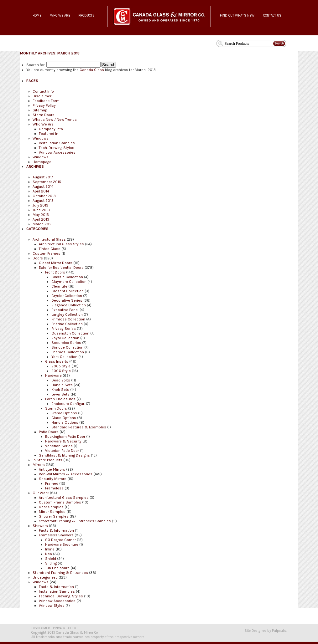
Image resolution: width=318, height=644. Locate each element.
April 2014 (41, 191)
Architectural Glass (49, 239)
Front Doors (55, 272)
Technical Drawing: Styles (61, 596)
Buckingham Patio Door (65, 437)
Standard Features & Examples (79, 427)
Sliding (51, 563)
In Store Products (47, 460)
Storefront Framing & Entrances (60, 573)
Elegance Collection (69, 305)
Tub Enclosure (57, 568)
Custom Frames (47, 253)
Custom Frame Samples (60, 502)
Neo (49, 554)
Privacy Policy (44, 105)
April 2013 (41, 219)
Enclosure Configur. (68, 404)
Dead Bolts (61, 380)
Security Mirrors (53, 479)
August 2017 (43, 177)
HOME (37, 15)
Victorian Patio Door (62, 451)
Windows (41, 138)
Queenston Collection (70, 333)
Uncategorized (45, 577)
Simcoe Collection (67, 347)
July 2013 (40, 205)
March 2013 (43, 224)
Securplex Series (66, 343)
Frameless (54, 488)
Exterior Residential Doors (61, 268)
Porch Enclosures (60, 399)
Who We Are (43, 124)
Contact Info (43, 91)
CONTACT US (272, 15)
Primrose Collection (68, 319)
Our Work (41, 493)
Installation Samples (57, 143)
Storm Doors (44, 115)
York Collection (64, 357)
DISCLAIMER (41, 628)
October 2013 (44, 196)
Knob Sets (60, 390)
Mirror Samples (52, 512)
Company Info (51, 129)
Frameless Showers (56, 535)
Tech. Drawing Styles (57, 148)
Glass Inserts (57, 361)
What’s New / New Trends (55, 120)
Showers (40, 526)
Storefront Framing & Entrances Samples (75, 521)
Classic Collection (67, 277)
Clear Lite (59, 286)
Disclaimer (42, 96)
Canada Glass (92, 70)
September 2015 (47, 182)
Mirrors (39, 465)
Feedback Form (46, 101)
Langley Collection (67, 314)
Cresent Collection (68, 291)
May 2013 (41, 215)
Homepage (42, 162)
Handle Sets (62, 385)
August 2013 (43, 201)
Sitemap (40, 110)
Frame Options (64, 413)
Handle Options (65, 422)
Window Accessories (57, 152)
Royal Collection (65, 338)
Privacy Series (64, 329)
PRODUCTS (86, 15)
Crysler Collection (67, 296)
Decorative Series (67, 300)
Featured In (49, 134)
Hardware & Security (63, 441)
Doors (38, 258)
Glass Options (64, 418)
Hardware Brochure (62, 544)
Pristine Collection (67, 324)
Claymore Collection (69, 282)
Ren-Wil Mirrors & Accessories (66, 474)
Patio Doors (49, 432)
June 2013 (41, 210)
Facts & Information (56, 530)
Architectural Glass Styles (61, 244)
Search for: (36, 65)
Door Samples (51, 507)
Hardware (53, 376)
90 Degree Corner (60, 540)
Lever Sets (60, 394)
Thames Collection (68, 352)
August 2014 (43, 187)
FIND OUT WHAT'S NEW (237, 15)
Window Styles (52, 606)
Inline (50, 549)
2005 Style (61, 366)
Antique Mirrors (52, 469)
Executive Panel (65, 310)
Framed (52, 483)
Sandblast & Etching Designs (64, 455)
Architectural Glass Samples (64, 498)
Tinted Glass (50, 249)
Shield (51, 559)
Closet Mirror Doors (56, 263)
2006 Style (61, 371)
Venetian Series (59, 446)
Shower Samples (54, 516)
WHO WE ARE (60, 15)
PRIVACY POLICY (65, 628)
